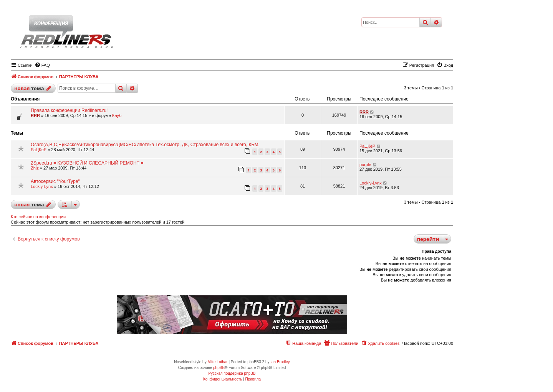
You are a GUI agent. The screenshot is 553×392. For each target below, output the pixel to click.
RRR (35, 115)
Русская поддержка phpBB (232, 373)
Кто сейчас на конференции (38, 217)
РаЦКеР (39, 150)
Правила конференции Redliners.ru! (69, 110)
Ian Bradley (280, 362)
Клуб (117, 115)
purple (365, 165)
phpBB (219, 368)
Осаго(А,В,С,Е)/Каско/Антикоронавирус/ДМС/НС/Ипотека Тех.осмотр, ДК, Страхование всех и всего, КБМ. (145, 145)
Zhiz (35, 168)
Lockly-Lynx (42, 186)
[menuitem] (42, 65)
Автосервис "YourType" (55, 181)
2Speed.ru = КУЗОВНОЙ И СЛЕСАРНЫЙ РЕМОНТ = (87, 163)
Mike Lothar (217, 362)
